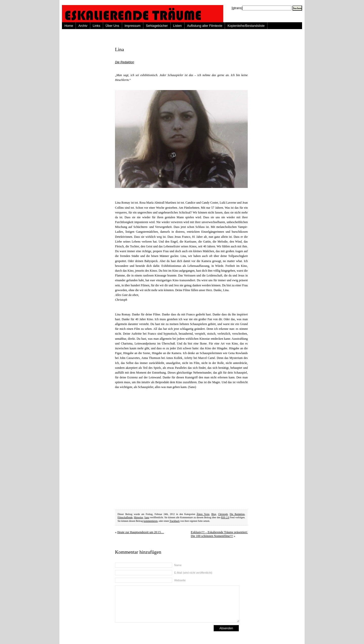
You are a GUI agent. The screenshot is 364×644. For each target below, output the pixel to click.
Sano (147, 517)
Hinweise (139, 517)
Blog (214, 514)
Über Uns (112, 26)
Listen (177, 26)
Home (69, 26)
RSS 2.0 (225, 517)
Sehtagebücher (157, 26)
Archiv (83, 26)
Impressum (133, 26)
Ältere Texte (203, 514)
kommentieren (151, 521)
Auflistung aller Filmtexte (205, 26)
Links (97, 26)
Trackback (175, 521)
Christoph (223, 514)
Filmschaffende (125, 517)
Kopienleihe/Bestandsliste (246, 26)
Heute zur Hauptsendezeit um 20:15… (141, 532)
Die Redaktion (124, 62)
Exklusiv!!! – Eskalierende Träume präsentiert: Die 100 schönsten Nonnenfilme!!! (219, 534)
